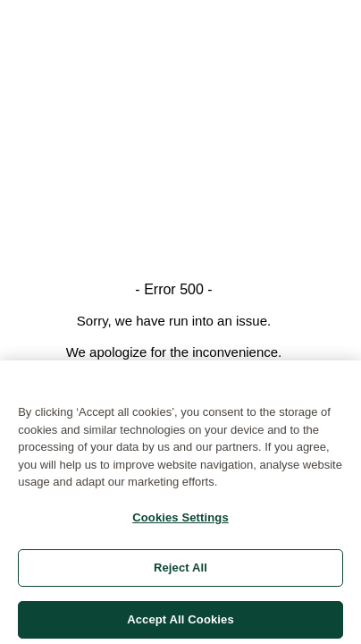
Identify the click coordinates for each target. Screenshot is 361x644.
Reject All (180, 571)
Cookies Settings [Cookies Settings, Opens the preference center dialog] (180, 520)
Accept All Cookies (180, 622)
